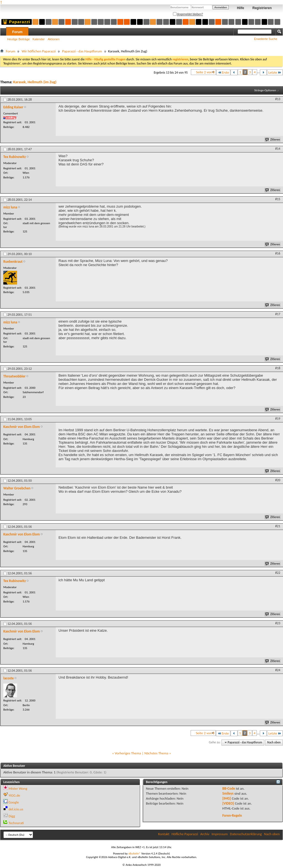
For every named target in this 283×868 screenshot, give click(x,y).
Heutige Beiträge (18, 39)
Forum (17, 32)
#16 (278, 253)
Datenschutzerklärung (246, 834)
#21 (278, 526)
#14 (278, 149)
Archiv (205, 834)
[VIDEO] (228, 803)
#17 (278, 314)
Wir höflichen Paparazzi (39, 51)
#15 (278, 199)
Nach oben (274, 742)
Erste (223, 72)
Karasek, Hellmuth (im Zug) (35, 82)
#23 (278, 623)
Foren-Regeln (232, 815)
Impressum (220, 834)
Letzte (275, 72)
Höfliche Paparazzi (185, 834)
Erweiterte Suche (266, 39)
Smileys (228, 793)
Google (14, 802)
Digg (12, 816)
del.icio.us (16, 809)
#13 (278, 99)
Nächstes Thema (156, 753)
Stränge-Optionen (265, 90)
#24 (278, 670)
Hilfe (241, 8)
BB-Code (229, 788)
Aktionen (54, 39)
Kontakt (164, 834)
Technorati (16, 823)
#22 (278, 573)
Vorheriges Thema (128, 753)
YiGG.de (14, 795)
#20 (278, 480)
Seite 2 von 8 (205, 72)
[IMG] (227, 798)
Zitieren (273, 140)
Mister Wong (18, 788)
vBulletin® (134, 854)
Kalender (39, 39)
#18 (278, 368)
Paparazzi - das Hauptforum (82, 51)
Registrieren (262, 8)
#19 (278, 419)
